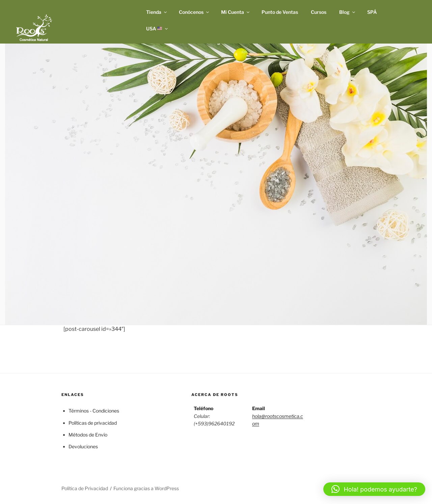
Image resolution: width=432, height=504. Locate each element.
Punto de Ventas (280, 12)
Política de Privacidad (85, 488)
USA (158, 29)
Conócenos (194, 12)
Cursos (319, 12)
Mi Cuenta (236, 12)
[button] (374, 489)
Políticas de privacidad (93, 423)
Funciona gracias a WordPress (146, 488)
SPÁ (372, 12)
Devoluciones (83, 446)
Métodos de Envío (88, 435)
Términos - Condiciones (94, 411)
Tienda (157, 12)
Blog (348, 12)
